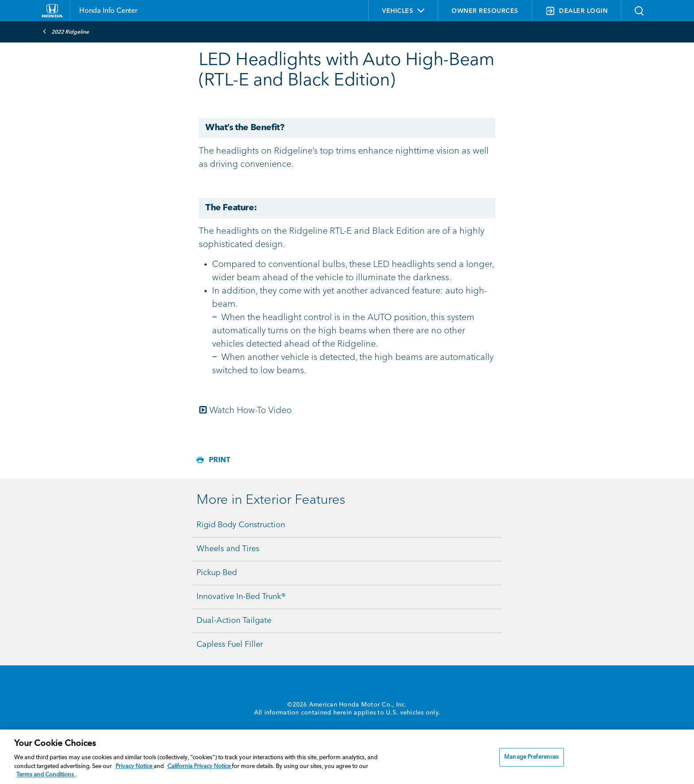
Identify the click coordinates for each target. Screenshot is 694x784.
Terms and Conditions (46, 775)
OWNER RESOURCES (485, 11)
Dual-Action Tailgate (234, 621)
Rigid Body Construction (241, 525)
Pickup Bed (217, 573)
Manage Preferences (531, 757)
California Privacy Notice (200, 767)
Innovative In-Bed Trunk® (241, 597)
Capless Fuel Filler (230, 645)
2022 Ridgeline (66, 31)
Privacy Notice (135, 767)
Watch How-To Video (251, 411)
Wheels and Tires (228, 549)
